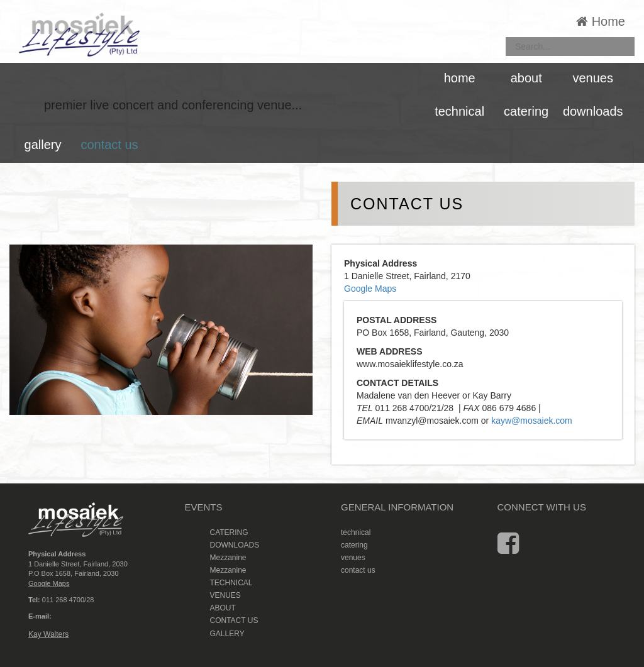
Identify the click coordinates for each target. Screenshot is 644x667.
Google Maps (370, 289)
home (460, 78)
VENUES (225, 595)
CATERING (229, 532)
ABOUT (223, 608)
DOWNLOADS (235, 545)
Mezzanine (228, 558)
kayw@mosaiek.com (532, 421)
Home (601, 21)
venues (593, 78)
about (526, 78)
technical (459, 111)
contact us (109, 145)
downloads (593, 111)
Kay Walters (48, 634)
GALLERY (227, 634)
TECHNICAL (231, 583)
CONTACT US (234, 620)
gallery (43, 145)
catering (526, 111)
